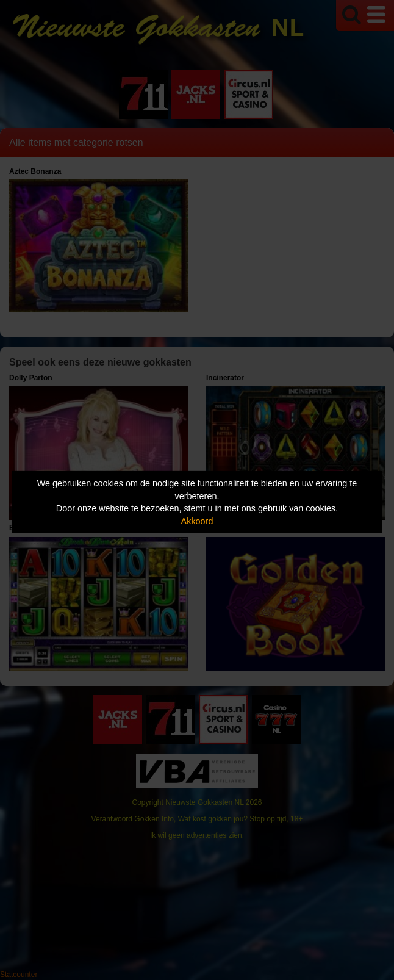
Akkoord (197, 521)
